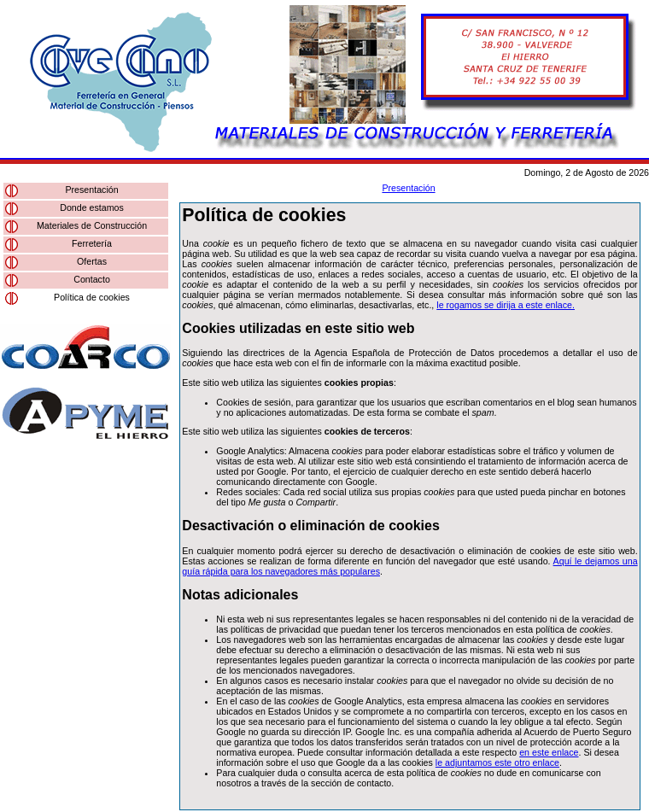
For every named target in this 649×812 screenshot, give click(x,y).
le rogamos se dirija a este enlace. (506, 305)
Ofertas (92, 261)
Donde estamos (92, 207)
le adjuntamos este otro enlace (497, 762)
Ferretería (92, 243)
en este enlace (549, 752)
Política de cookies (92, 297)
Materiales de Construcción (92, 225)
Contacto (92, 279)
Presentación (91, 190)
